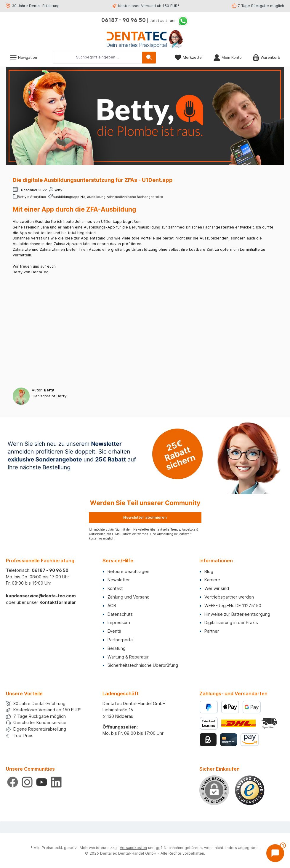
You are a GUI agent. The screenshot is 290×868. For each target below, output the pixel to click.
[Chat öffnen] (275, 853)
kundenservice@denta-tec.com (41, 596)
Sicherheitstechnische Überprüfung (143, 665)
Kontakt (115, 588)
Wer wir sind (217, 588)
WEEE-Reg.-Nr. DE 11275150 (233, 606)
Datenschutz (120, 614)
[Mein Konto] (227, 57)
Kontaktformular (58, 602)
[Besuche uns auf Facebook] (13, 782)
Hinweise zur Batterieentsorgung (237, 614)
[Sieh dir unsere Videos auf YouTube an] (42, 782)
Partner (212, 631)
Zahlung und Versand (129, 597)
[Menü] (23, 57)
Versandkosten (133, 848)
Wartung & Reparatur (128, 657)
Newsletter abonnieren (145, 517)
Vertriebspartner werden (229, 597)
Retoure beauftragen (128, 571)
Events (114, 631)
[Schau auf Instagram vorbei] (27, 782)
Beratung (117, 648)
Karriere (212, 580)
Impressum (119, 622)
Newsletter (119, 580)
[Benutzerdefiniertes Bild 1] (250, 790)
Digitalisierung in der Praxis (231, 622)
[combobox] (98, 58)
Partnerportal (121, 640)
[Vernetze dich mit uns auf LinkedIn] (56, 782)
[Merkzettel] (189, 57)
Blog (209, 571)
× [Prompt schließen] (259, 800)
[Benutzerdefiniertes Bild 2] (269, 723)
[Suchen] (149, 58)
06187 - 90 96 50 (124, 20)
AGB (112, 606)
